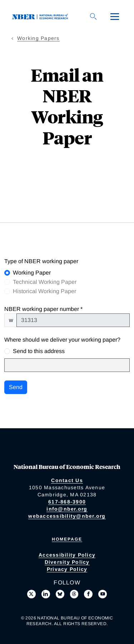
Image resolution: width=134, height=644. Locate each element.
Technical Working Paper (45, 282)
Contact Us (67, 480)
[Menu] (115, 16)
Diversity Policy (67, 562)
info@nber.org (67, 509)
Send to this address (39, 351)
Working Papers (38, 38)
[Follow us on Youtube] (103, 594)
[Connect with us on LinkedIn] (46, 594)
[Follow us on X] (31, 594)
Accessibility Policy (67, 555)
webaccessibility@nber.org (67, 516)
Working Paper (32, 273)
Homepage (67, 539)
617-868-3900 (67, 502)
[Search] (93, 16)
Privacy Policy (67, 569)
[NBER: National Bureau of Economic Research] (41, 16)
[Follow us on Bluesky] (60, 594)
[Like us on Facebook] (88, 594)
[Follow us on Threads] (74, 594)
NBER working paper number (42, 309)
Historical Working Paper (44, 291)
